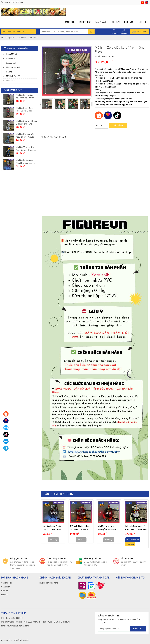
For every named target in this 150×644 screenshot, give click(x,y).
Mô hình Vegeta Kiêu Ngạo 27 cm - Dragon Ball (25, 149)
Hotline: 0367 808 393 (12, 2)
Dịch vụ (129, 22)
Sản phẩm (101, 22)
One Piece (33, 38)
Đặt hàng (118, 125)
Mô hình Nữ (11, 81)
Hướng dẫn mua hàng (49, 583)
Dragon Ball (11, 63)
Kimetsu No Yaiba (14, 67)
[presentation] (40, 104)
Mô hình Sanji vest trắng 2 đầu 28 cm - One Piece (26, 123)
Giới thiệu (85, 22)
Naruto (9, 72)
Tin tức (116, 22)
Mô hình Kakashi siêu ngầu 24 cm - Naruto (25, 136)
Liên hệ (143, 22)
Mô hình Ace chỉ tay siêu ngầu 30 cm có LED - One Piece (107, 529)
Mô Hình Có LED (13, 76)
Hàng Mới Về (12, 54)
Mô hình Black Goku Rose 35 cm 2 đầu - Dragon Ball (25, 110)
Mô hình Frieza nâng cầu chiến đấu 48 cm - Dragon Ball (26, 97)
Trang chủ (69, 22)
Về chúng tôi (7, 583)
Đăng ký (138, 629)
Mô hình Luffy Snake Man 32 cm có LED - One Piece (52, 529)
